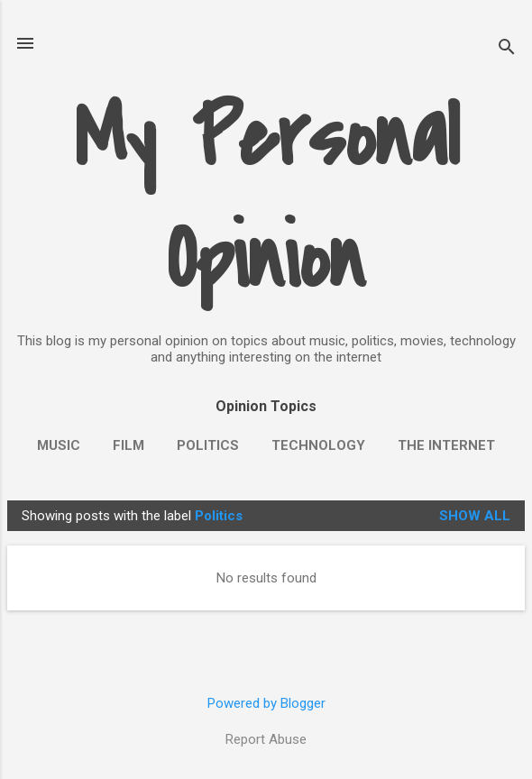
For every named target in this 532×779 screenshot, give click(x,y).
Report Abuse (266, 739)
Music (59, 445)
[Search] (507, 49)
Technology (318, 445)
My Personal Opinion (266, 199)
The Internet (446, 445)
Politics (208, 445)
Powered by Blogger (266, 703)
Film (128, 445)
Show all (475, 516)
